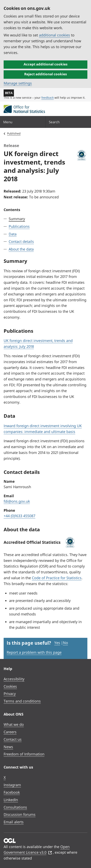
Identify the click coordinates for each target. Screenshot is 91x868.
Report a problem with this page (34, 652)
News (8, 747)
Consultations (15, 807)
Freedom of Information (24, 754)
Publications (19, 226)
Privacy (10, 694)
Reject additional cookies (45, 74)
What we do (14, 724)
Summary (17, 219)
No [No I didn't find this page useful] (65, 643)
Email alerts (14, 822)
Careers (10, 732)
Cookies (10, 686)
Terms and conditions (22, 701)
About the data (21, 249)
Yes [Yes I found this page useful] (57, 643)
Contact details (21, 241)
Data (13, 234)
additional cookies (54, 35)
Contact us (13, 739)
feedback (48, 98)
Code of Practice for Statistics (57, 578)
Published (14, 133)
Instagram (12, 785)
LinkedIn (11, 800)
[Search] (68, 122)
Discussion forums (20, 814)
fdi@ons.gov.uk (17, 501)
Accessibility (14, 679)
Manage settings (18, 83)
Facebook (12, 792)
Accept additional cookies (45, 64)
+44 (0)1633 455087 (19, 516)
